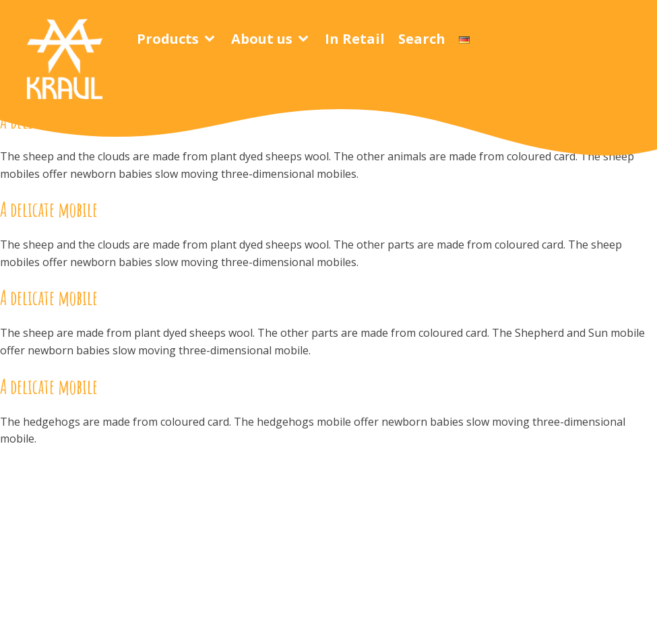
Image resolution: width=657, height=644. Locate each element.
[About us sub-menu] (306, 39)
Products (168, 39)
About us (262, 39)
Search (422, 39)
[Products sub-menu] (212, 39)
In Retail (355, 39)
